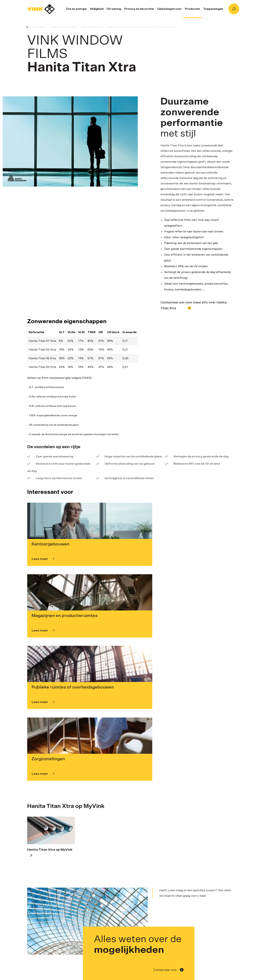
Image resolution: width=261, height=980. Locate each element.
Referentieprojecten (159, 883)
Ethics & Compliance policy (96, 923)
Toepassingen (213, 9)
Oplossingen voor (169, 9)
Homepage (41, 9)
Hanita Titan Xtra (167, 27)
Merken (83, 912)
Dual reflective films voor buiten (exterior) (130, 27)
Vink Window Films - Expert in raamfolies (27, 27)
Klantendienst (206, 839)
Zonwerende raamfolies (63, 27)
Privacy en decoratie (139, 9)
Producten (192, 9)
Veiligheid (97, 9)
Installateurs (128, 883)
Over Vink (84, 907)
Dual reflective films (92, 27)
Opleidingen (209, 883)
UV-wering (114, 9)
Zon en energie (76, 9)
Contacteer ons (168, 767)
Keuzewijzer (186, 883)
